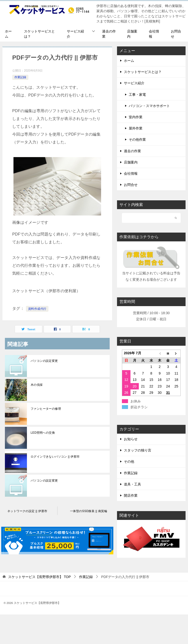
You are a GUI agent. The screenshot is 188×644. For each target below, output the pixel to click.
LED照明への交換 (43, 433)
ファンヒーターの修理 (46, 409)
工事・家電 (137, 95)
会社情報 (154, 34)
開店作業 (131, 495)
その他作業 (137, 140)
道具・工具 (132, 484)
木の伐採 (37, 385)
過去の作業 (109, 34)
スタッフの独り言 (138, 450)
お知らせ (131, 439)
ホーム (8, 34)
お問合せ (176, 34)
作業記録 (20, 77)
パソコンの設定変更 (44, 361)
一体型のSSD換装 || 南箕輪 (89, 511)
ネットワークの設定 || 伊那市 (27, 511)
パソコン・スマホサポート (149, 106)
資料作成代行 (37, 309)
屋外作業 (136, 128)
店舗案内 (132, 34)
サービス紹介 (75, 34)
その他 (129, 462)
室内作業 (136, 117)
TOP (39, 577)
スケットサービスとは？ (39, 34)
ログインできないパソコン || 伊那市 (55, 457)
